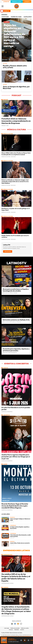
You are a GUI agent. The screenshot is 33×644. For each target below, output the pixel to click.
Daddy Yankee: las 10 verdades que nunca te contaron (15, 236)
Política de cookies (25, 628)
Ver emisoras (8, 251)
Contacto (22, 630)
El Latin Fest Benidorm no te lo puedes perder (16, 408)
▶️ (18, 624)
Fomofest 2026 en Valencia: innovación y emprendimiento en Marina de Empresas (16, 121)
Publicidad (17, 630)
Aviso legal (7, 628)
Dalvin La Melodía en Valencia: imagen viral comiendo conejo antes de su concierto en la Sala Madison (15, 182)
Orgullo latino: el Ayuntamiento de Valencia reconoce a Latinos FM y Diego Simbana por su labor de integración (16, 610)
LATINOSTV (27, 2)
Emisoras (11, 630)
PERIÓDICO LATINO (17, 2)
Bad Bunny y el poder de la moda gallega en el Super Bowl (16, 209)
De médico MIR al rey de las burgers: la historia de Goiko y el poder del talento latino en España (16, 578)
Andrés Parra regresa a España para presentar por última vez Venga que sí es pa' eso (16, 457)
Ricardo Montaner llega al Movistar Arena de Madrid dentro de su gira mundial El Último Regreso (15, 506)
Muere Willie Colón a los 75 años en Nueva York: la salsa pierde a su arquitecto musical (16, 154)
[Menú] (3, 6)
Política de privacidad (15, 628)
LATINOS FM (6, 2)
